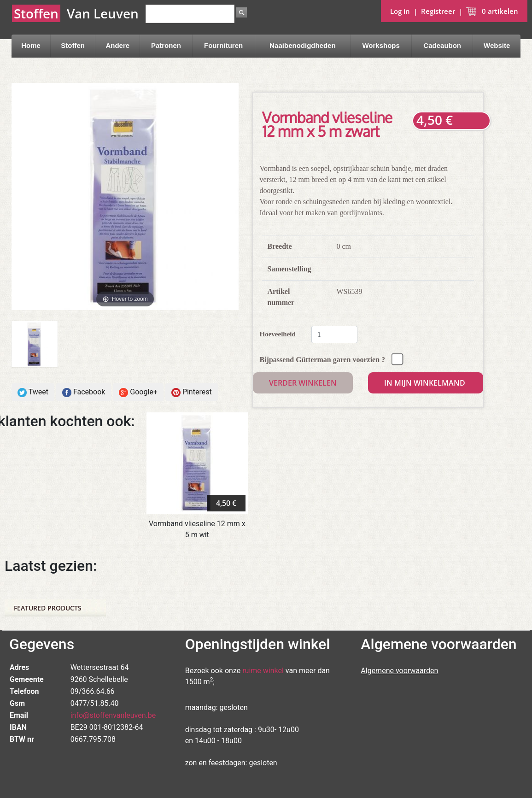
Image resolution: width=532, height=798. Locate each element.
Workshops (381, 45)
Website (497, 45)
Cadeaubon (442, 45)
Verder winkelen (303, 383)
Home (31, 45)
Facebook (84, 392)
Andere (117, 45)
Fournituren (223, 45)
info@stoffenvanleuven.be (113, 715)
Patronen (166, 45)
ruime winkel (263, 671)
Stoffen (73, 45)
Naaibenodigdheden (302, 45)
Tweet (33, 392)
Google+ (138, 392)
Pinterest (192, 392)
